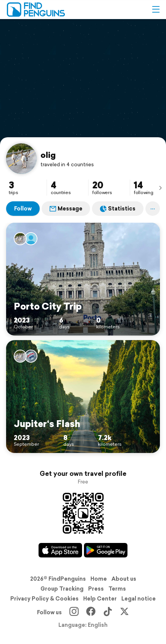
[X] (124, 612)
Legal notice (139, 599)
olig (48, 155)
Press (96, 589)
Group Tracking (62, 589)
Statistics (118, 209)
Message (66, 209)
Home (99, 579)
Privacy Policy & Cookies (44, 599)
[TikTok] (108, 612)
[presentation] (160, 188)
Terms (117, 589)
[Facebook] (91, 612)
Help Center (100, 599)
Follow (23, 209)
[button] (156, 10)
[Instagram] (74, 612)
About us (124, 579)
